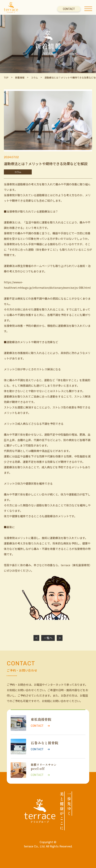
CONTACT (69, 9)
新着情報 (20, 77)
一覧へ (48, 638)
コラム (34, 77)
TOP (6, 77)
